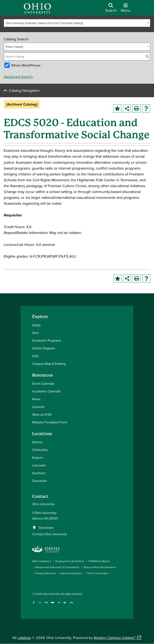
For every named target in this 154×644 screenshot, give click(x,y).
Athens (37, 442)
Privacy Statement (46, 573)
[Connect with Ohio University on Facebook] (34, 604)
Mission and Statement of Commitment (57, 567)
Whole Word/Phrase (26, 65)
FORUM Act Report (99, 561)
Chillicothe (40, 450)
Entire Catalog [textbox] (14, 47)
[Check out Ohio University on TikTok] (65, 604)
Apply (36, 325)
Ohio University (51, 594)
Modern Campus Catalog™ (115, 638)
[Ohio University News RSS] (71, 604)
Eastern (38, 457)
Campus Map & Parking (49, 364)
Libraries (38, 407)
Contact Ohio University (50, 534)
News (36, 399)
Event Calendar (43, 383)
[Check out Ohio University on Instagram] (40, 604)
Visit (35, 356)
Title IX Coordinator (97, 573)
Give (35, 333)
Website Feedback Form (50, 422)
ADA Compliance (42, 561)
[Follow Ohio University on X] (59, 604)
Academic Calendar (46, 391)
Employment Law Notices (70, 561)
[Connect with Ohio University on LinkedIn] (46, 604)
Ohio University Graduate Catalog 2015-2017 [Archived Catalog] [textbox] (44, 23)
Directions (46, 528)
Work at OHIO (42, 414)
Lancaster (39, 465)
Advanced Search (18, 77)
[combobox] (77, 23)
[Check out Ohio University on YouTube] (52, 604)
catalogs (24, 638)
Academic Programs (47, 340)
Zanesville (40, 481)
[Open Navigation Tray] (126, 9)
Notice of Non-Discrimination (100, 567)
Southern (39, 473)
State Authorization (71, 573)
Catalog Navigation (24, 90)
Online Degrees (44, 348)
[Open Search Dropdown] (111, 9)
